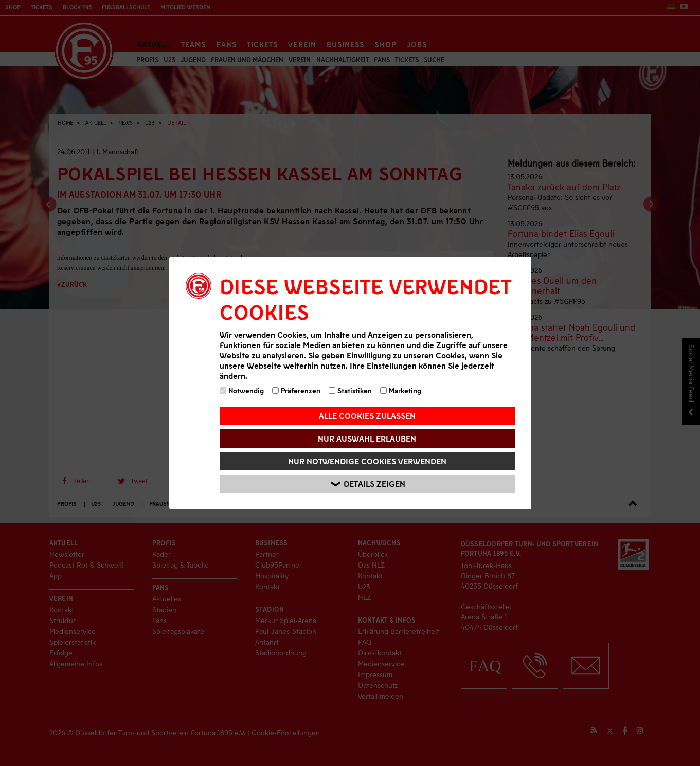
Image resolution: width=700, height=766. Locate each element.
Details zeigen (369, 484)
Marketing (401, 390)
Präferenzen (296, 390)
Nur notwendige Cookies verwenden (367, 461)
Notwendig (242, 390)
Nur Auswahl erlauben (367, 438)
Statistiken (350, 390)
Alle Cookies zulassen (367, 416)
